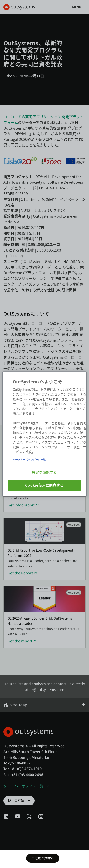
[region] (44, 434)
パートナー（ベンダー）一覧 (29, 459)
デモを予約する (43, 858)
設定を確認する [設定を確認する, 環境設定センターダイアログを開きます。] (44, 472)
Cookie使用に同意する (44, 485)
